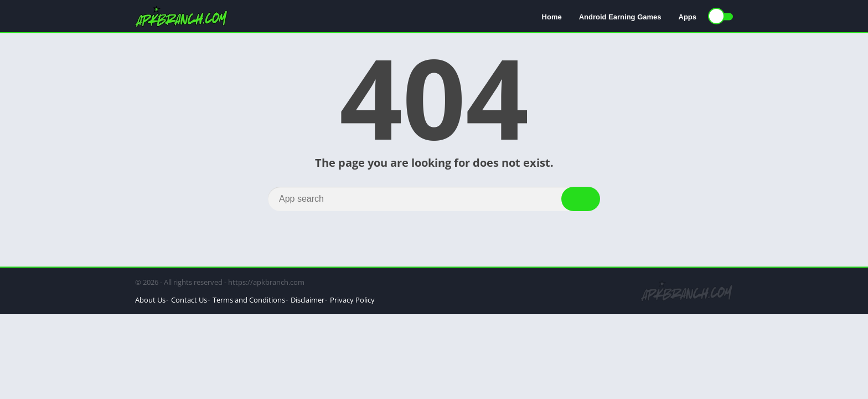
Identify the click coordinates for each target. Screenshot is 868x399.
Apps (688, 17)
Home (552, 17)
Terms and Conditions (249, 300)
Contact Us (189, 300)
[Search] (434, 199)
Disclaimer (308, 300)
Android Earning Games (620, 17)
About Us (150, 300)
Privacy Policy (352, 300)
